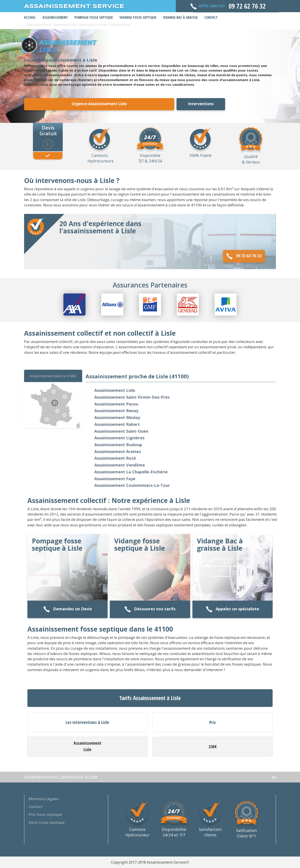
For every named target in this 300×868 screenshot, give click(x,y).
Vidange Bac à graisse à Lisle (220, 544)
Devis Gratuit (48, 130)
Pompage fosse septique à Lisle (57, 544)
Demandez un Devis (68, 609)
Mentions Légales (44, 799)
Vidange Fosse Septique (138, 17)
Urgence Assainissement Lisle (99, 104)
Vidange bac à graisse (180, 17)
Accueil (30, 17)
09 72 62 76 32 (244, 256)
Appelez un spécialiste (233, 609)
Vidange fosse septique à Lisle (140, 544)
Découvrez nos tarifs (150, 609)
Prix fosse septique (45, 815)
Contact (211, 17)
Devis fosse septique (47, 822)
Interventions (201, 104)
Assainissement (55, 17)
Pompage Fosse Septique (94, 17)
